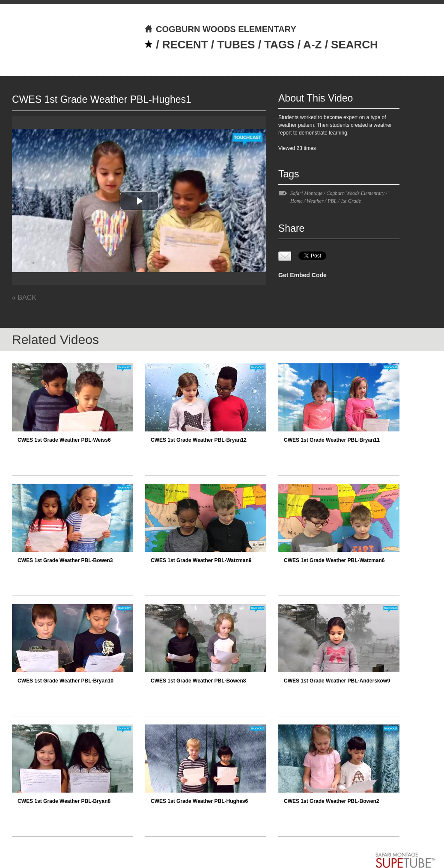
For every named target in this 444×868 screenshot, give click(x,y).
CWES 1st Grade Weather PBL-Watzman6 (334, 560)
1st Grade (351, 201)
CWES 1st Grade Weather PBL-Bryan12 (199, 440)
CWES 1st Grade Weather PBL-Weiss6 (64, 440)
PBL (332, 201)
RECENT (185, 45)
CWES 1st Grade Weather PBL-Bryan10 (66, 681)
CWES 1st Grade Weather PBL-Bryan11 (332, 440)
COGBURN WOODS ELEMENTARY (220, 29)
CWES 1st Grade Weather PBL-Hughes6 (199, 801)
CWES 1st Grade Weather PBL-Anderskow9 (337, 681)
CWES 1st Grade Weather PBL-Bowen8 (198, 681)
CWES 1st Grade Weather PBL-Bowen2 (332, 801)
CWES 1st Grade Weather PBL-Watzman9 (201, 560)
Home (296, 201)
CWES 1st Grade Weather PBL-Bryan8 (64, 801)
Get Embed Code (302, 275)
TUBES (236, 45)
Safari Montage (306, 193)
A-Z (312, 45)
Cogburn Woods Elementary (355, 193)
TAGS (279, 45)
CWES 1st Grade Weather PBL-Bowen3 (65, 560)
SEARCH (355, 45)
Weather (315, 201)
